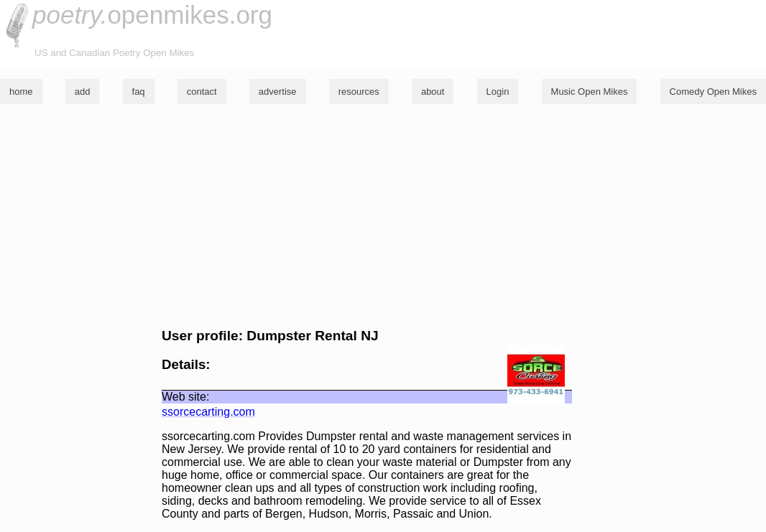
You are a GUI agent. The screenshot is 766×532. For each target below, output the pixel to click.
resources (359, 92)
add (83, 92)
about (433, 92)
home (21, 92)
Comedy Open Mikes (713, 92)
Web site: (185, 397)
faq (139, 92)
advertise (278, 92)
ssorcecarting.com (208, 412)
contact (202, 92)
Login (498, 92)
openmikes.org (152, 15)
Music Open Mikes (590, 92)
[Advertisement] (383, 216)
